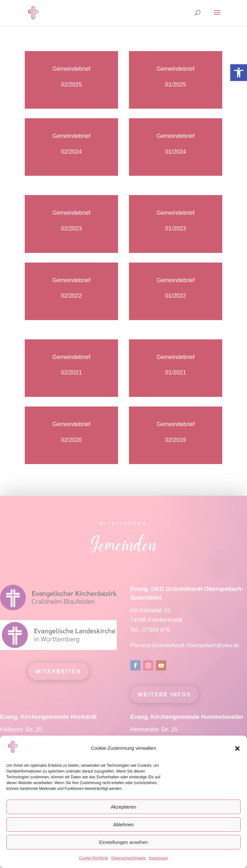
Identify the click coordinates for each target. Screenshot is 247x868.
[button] (237, 748)
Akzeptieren (123, 807)
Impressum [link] (158, 858)
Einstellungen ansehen (123, 842)
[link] (239, 73)
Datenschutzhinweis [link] (128, 858)
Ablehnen (123, 824)
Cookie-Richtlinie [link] (94, 858)
